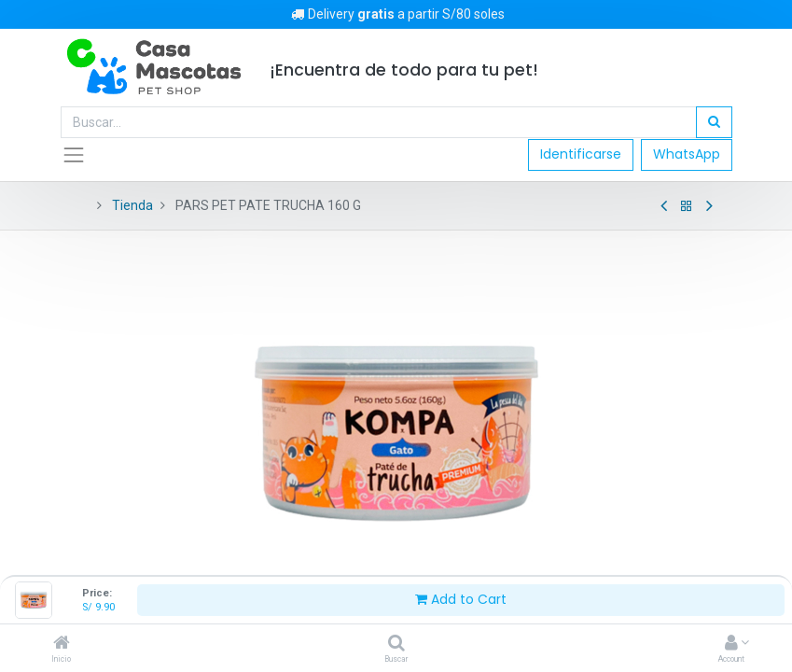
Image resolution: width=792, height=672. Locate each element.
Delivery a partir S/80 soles (396, 14)
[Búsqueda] (714, 122)
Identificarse (581, 154)
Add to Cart (461, 599)
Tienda (132, 205)
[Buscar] (396, 644)
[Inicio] (62, 644)
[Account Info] (731, 644)
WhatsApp (687, 154)
